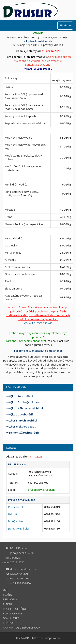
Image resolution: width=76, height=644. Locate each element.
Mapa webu (53, 638)
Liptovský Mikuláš (19, 529)
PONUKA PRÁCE (13, 613)
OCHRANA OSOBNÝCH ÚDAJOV (21, 628)
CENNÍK (7, 604)
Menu (65, 25)
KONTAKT (9, 623)
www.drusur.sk (19, 574)
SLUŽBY (8, 595)
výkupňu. (45, 65)
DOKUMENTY (11, 618)
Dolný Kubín (16, 521)
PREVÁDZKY (10, 599)
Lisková (13, 514)
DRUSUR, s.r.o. (34, 638)
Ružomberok (16, 507)
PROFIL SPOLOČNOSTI (16, 609)
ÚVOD (7, 590)
